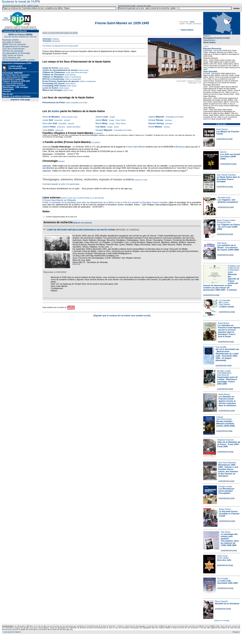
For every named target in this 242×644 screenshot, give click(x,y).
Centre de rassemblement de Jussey (60, 70)
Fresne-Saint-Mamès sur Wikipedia (60, 200)
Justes (55, 111)
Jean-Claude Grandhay (226, 175)
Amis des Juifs (224, 560)
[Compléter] (98, 133)
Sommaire (47, 39)
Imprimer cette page (20, 100)
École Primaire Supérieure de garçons (61, 81)
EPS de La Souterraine (53, 79)
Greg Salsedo (224, 305)
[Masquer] (56, 41)
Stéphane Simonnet (226, 440)
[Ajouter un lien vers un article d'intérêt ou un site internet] (82, 198)
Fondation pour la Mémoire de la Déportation (234, 268)
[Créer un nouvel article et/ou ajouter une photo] (60, 33)
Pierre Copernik (221, 601)
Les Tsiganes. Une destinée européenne (228, 201)
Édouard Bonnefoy (212, 48)
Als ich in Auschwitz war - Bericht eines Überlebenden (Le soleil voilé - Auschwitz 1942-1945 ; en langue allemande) (227, 355)
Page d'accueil (6, 19)
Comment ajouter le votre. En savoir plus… (62, 184)
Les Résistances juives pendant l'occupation (226, 491)
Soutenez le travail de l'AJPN (21, 2)
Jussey (86, 70)
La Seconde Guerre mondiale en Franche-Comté (229, 514)
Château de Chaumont (53, 75)
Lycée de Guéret (50, 88)
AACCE (223, 152)
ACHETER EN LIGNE (224, 139)
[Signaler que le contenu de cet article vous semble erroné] (122, 316)
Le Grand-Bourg (75, 77)
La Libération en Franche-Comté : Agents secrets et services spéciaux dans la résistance (227, 401)
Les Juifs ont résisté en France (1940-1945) (230, 156)
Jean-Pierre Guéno (224, 419)
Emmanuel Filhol (224, 222)
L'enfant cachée (226, 307)
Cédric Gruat (222, 556)
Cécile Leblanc (223, 558)
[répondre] (76, 264)
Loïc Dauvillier (225, 300)
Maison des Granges (52, 90)
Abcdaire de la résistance (227, 603)
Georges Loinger (224, 371)
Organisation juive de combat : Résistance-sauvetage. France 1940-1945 (227, 380)
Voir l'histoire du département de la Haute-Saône (60, 46)
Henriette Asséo (224, 198)
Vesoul (66, 68)
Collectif (220, 417)
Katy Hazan (222, 243)
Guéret (66, 88)
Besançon (180, 147)
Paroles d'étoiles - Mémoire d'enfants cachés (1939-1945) (226, 424)
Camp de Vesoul (50, 68)
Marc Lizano (224, 302)
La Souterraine (75, 79)
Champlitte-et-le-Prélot (79, 103)
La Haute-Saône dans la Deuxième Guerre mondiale (228, 179)
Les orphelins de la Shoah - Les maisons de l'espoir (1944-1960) (228, 247)
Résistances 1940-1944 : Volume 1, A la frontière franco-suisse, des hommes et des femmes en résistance (228, 470)
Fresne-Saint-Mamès (136, 147)
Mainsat (72, 75)
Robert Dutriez (225, 509)
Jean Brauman (223, 375)
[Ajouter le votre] (141, 180)
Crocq (70, 90)
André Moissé (223, 323)
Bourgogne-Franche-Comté (216, 38)
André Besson (222, 129)
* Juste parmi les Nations (11, 632)
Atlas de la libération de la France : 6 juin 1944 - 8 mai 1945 (229, 444)
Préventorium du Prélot (54, 102)
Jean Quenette (210, 71)
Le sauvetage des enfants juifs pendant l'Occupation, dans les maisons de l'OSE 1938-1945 (230, 540)
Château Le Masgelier (53, 77)
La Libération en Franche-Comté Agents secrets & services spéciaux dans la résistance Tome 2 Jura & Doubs (229, 331)
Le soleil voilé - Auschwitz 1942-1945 (227, 582)
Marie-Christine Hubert (226, 220)
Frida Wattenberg (224, 373)
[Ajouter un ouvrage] (222, 621)
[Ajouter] (62, 161)
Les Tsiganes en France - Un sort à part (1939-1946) (228, 227)
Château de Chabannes (54, 72)
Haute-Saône (209, 42)
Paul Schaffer (221, 347)
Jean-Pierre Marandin (227, 463)
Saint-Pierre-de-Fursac (79, 73)
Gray (58, 149)
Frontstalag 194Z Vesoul (54, 86)
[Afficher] (55, 39)
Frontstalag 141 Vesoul (54, 83)
